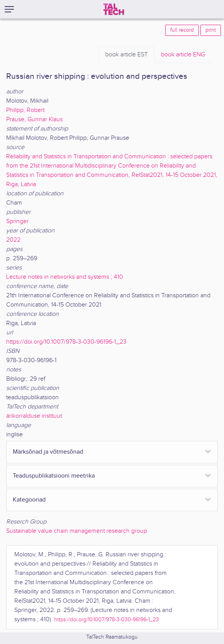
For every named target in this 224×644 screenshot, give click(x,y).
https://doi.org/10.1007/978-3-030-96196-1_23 (66, 342)
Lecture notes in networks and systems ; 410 (65, 277)
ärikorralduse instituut (34, 416)
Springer (17, 221)
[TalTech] (114, 9)
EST (127, 55)
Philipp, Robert (25, 110)
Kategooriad (29, 500)
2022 (13, 240)
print (211, 30)
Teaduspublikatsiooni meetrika (54, 476)
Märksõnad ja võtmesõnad (48, 452)
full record (182, 30)
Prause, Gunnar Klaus (34, 119)
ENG (183, 55)
